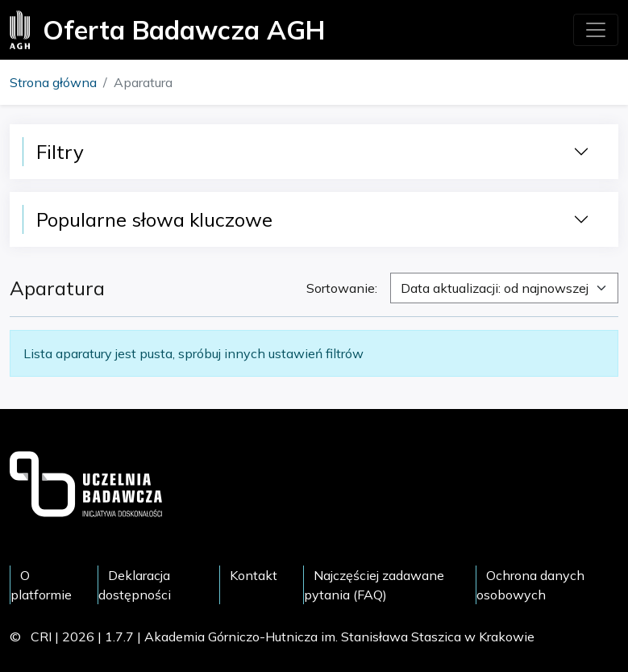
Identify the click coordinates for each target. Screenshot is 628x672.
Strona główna (53, 82)
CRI (41, 637)
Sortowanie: (342, 288)
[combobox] (504, 288)
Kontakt (254, 575)
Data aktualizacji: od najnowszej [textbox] (495, 288)
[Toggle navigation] (596, 30)
